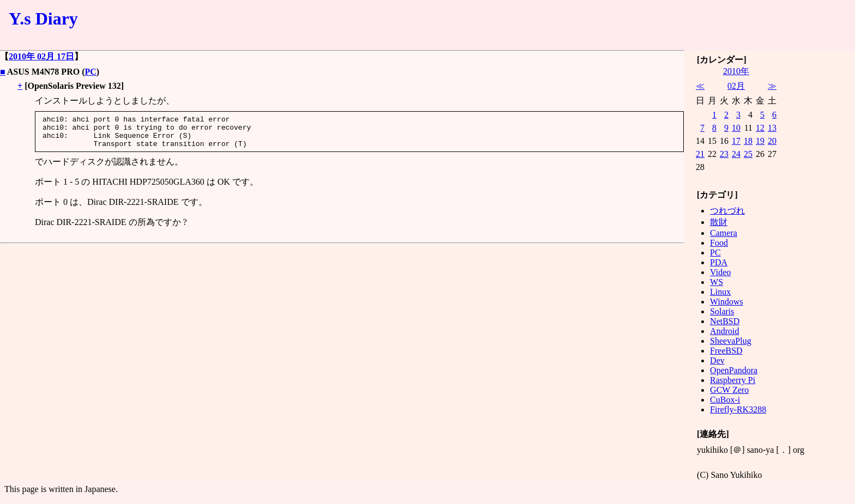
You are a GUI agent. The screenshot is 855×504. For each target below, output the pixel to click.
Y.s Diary (43, 19)
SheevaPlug (731, 341)
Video (720, 272)
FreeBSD (726, 351)
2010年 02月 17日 (41, 56)
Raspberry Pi (733, 380)
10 (736, 128)
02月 (736, 86)
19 (760, 141)
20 (772, 141)
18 (748, 141)
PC (90, 72)
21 (700, 154)
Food (719, 243)
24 (736, 154)
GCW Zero (729, 390)
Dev (717, 360)
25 (748, 154)
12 (760, 128)
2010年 (736, 71)
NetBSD (725, 321)
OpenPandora (734, 370)
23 (724, 154)
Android (724, 331)
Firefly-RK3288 (738, 409)
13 (772, 128)
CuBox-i (725, 400)
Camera (724, 233)
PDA (719, 262)
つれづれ (727, 211)
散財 (719, 222)
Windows (727, 302)
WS (716, 282)
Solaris (722, 311)
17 (736, 141)
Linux (720, 292)
